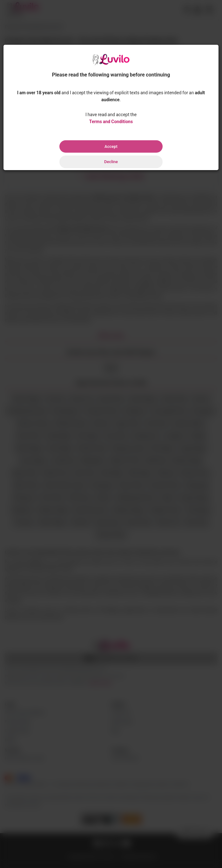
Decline (111, 162)
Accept (111, 146)
